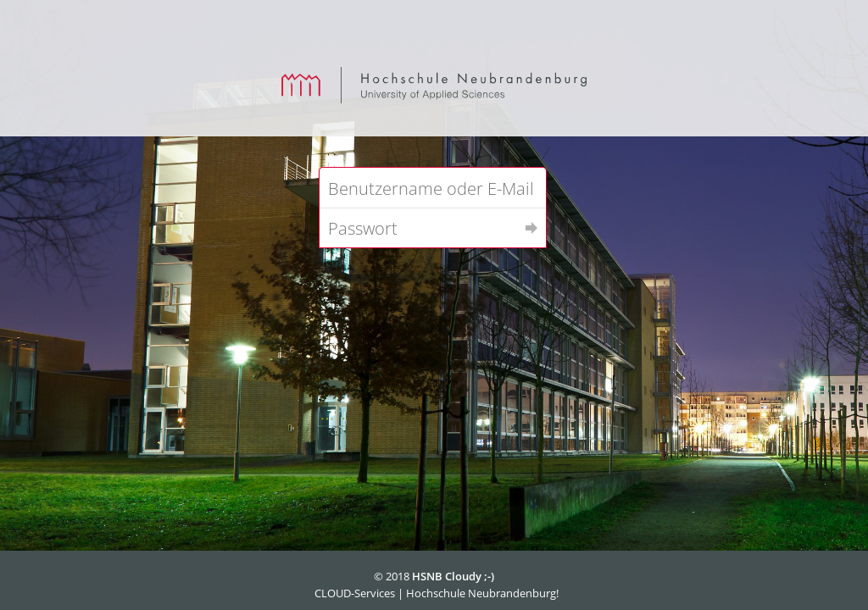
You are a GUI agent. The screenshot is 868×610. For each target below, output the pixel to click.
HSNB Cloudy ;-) (453, 576)
